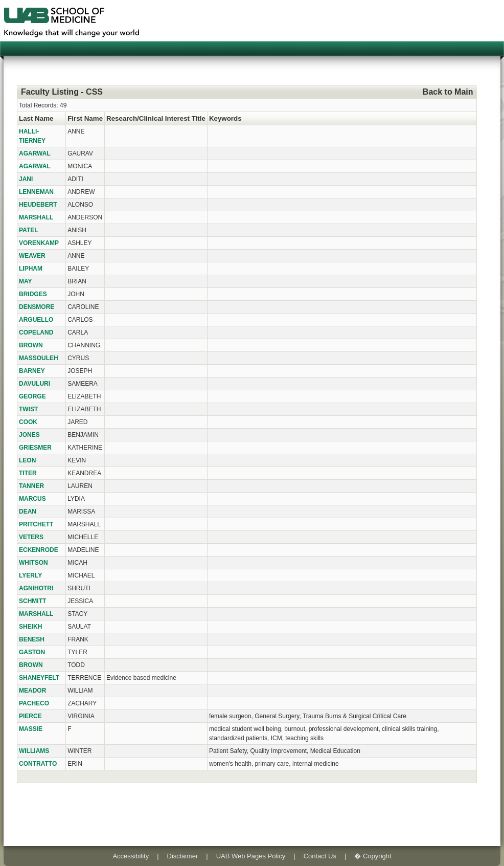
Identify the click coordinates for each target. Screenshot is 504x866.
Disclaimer (183, 856)
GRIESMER (35, 448)
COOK (28, 422)
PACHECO (34, 703)
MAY (26, 281)
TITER (28, 473)
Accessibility (131, 856)
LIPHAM (31, 269)
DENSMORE (37, 307)
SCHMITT (32, 601)
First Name (85, 118)
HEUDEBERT (38, 205)
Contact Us (320, 856)
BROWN (31, 345)
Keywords (225, 118)
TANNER (31, 486)
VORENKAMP (39, 243)
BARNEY (32, 371)
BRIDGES (33, 294)
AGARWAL (35, 153)
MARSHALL (36, 217)
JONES (29, 435)
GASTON (32, 652)
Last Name (36, 118)
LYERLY (30, 575)
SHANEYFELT (39, 678)
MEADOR (32, 691)
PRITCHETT (36, 524)
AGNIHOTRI (36, 588)
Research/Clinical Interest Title (156, 118)
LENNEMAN (36, 192)
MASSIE (31, 729)
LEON (27, 460)
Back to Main (448, 92)
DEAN (28, 512)
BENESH (32, 639)
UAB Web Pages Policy (251, 856)
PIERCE (30, 716)
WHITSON (33, 563)
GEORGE (32, 396)
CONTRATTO (38, 764)
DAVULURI (35, 384)
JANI (26, 179)
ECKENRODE (39, 550)
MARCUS (32, 499)
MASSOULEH (39, 358)
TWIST (28, 409)
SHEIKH (30, 627)
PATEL (29, 230)
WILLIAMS (34, 751)
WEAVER (32, 256)
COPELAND (36, 332)
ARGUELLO (36, 320)
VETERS (31, 537)
